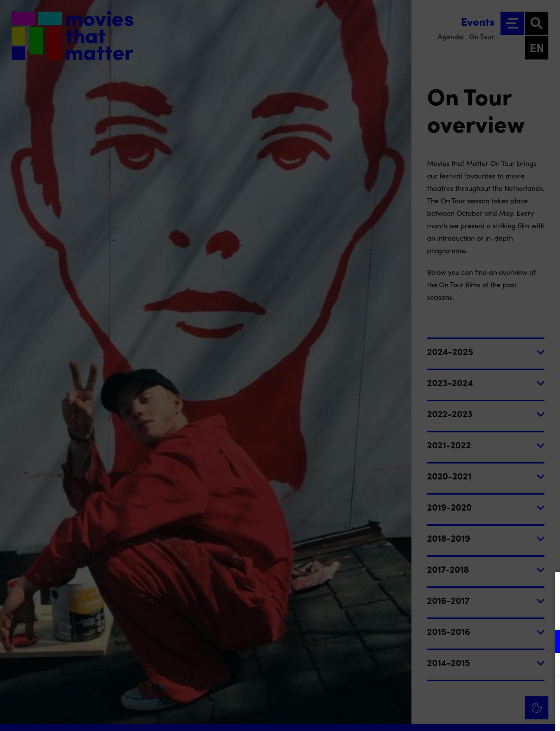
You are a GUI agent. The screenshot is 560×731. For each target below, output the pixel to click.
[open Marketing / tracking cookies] (548, 666)
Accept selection (494, 716)
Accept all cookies (494, 694)
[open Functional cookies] (548, 642)
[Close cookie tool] (548, 586)
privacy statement (463, 616)
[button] (486, 641)
